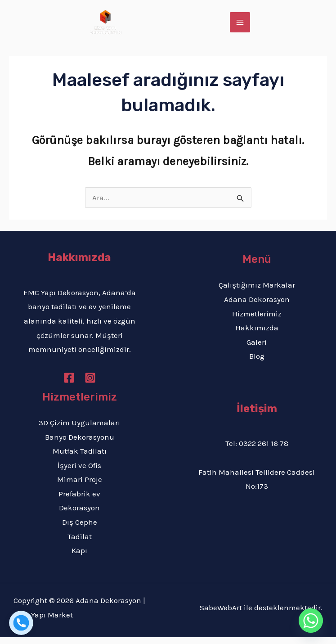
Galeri (257, 349)
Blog (257, 363)
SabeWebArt (221, 614)
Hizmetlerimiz (257, 320)
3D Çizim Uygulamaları (79, 429)
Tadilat (80, 543)
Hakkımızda (257, 334)
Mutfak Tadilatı (80, 458)
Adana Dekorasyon (257, 306)
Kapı (79, 557)
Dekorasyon (79, 514)
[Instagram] (90, 385)
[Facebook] (69, 385)
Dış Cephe (80, 529)
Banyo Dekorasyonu (80, 443)
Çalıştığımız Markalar (257, 292)
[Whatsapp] (311, 621)
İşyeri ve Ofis (79, 472)
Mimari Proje (80, 486)
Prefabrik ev (79, 500)
